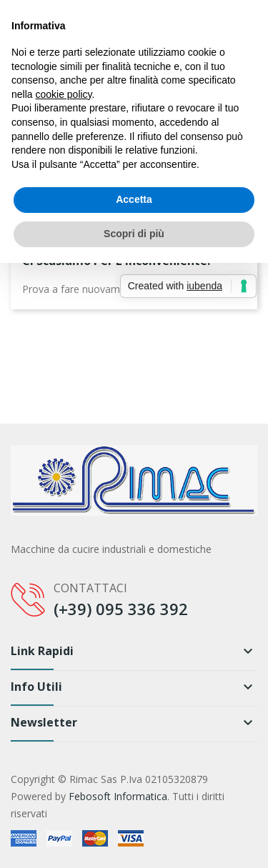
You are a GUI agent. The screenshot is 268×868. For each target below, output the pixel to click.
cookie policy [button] (63, 94)
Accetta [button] (134, 199)
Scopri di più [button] (134, 234)
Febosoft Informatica (118, 796)
